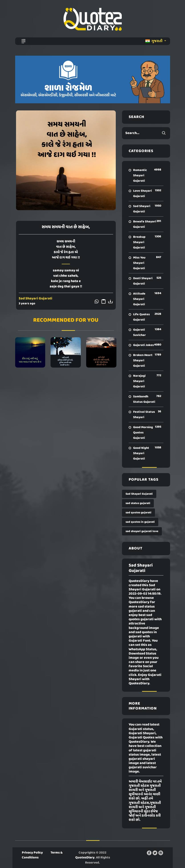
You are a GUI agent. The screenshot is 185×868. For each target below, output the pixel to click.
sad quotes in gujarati (140, 522)
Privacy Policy (32, 853)
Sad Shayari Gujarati (36, 299)
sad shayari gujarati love (142, 531)
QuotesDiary (85, 858)
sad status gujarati (138, 503)
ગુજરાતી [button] (154, 41)
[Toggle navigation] (23, 41)
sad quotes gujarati (138, 513)
